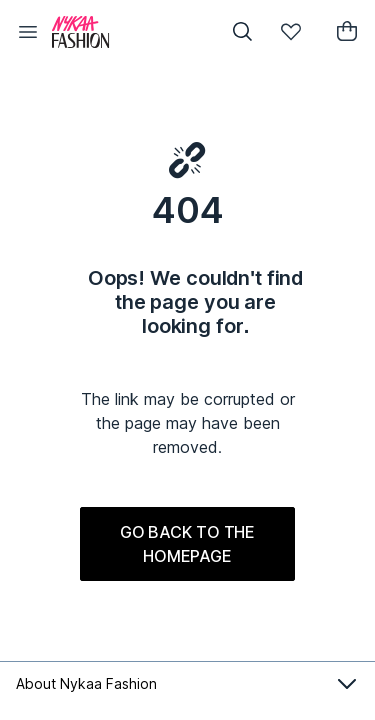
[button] (28, 32)
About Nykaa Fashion (187, 684)
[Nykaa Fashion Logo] (125, 32)
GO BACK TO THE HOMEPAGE (188, 544)
